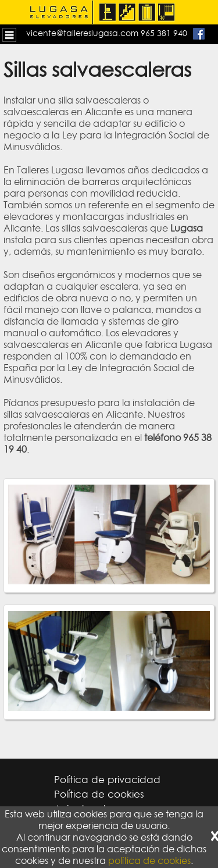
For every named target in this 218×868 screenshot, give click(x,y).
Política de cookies (99, 794)
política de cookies (149, 860)
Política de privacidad (107, 780)
